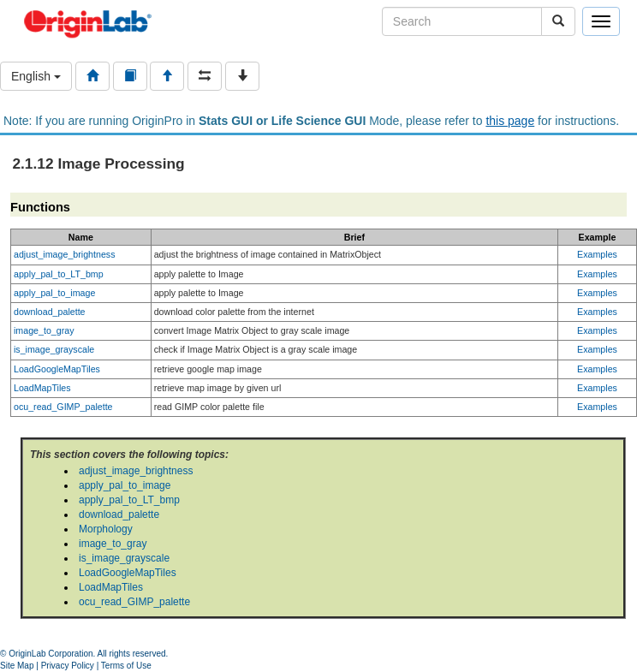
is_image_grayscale (54, 349)
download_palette (50, 312)
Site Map (17, 666)
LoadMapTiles (42, 388)
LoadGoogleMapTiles (57, 369)
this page (510, 121)
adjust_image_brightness (64, 254)
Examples (597, 254)
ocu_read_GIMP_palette (63, 407)
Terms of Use (126, 666)
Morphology (106, 529)
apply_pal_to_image (54, 293)
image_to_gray (44, 330)
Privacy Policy (68, 666)
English (36, 76)
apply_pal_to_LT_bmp (59, 274)
